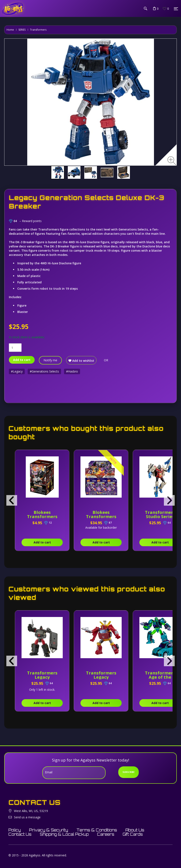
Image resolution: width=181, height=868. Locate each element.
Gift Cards (133, 834)
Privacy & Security (49, 830)
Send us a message (27, 817)
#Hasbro (72, 371)
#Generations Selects (44, 371)
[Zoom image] (172, 161)
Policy (15, 830)
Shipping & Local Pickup (64, 834)
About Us (135, 830)
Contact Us (20, 834)
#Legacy (17, 371)
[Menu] (176, 9)
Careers (106, 834)
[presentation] (12, 500)
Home (10, 30)
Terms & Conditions (97, 830)
